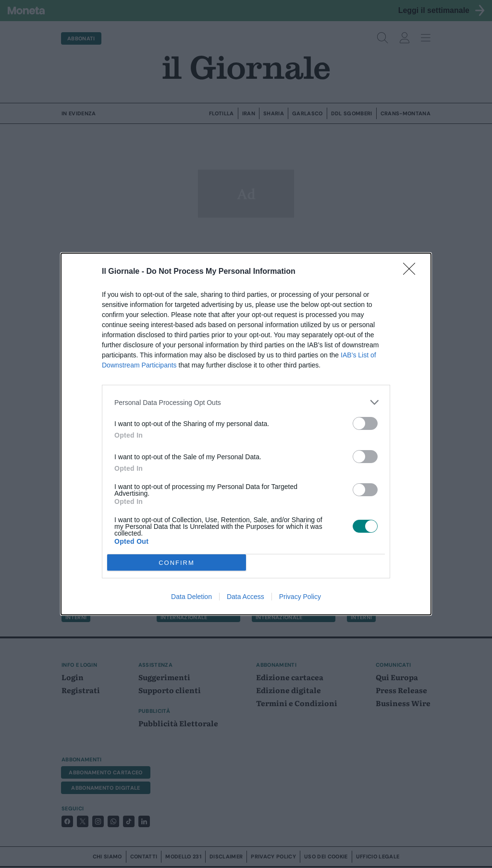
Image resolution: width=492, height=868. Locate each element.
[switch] (365, 423)
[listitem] (246, 402)
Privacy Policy (300, 597)
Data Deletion (191, 597)
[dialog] (246, 434)
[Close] (412, 272)
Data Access (246, 597)
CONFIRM (177, 563)
